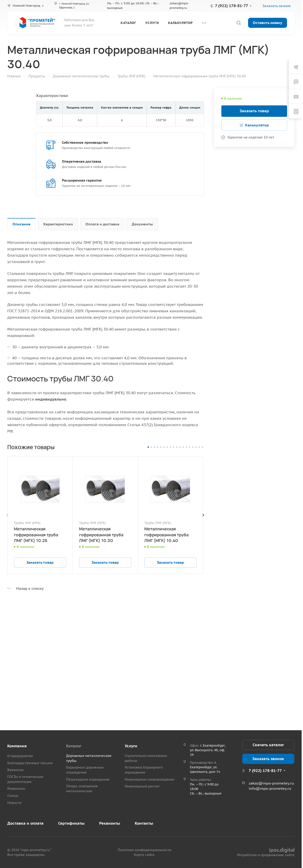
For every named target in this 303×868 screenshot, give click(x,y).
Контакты (144, 823)
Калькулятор (257, 125)
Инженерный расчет (142, 786)
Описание (22, 224)
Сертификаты (71, 823)
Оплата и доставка (102, 224)
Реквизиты (16, 788)
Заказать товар (254, 111)
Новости (14, 803)
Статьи (13, 796)
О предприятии (20, 756)
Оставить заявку (268, 23)
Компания (17, 746)
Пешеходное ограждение (88, 779)
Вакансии (15, 770)
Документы (142, 224)
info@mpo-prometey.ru (270, 788)
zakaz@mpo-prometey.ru (271, 783)
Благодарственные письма (30, 763)
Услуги (131, 746)
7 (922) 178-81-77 (232, 6)
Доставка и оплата (25, 823)
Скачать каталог (268, 745)
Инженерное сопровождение (150, 779)
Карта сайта (144, 855)
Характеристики (58, 224)
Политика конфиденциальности (144, 850)
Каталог (74, 746)
